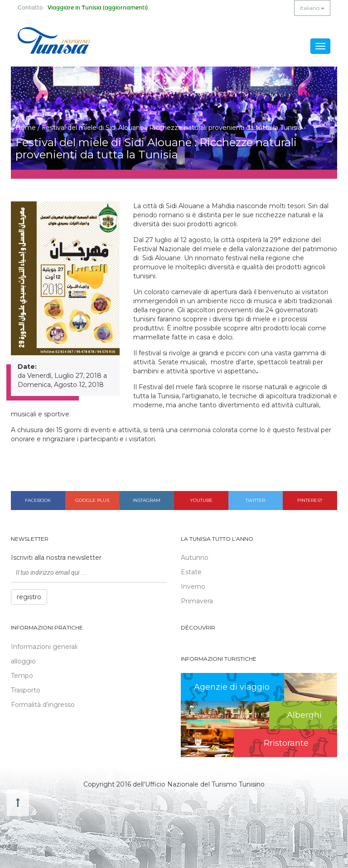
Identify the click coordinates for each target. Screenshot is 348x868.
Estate (191, 572)
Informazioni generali (44, 647)
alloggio (23, 661)
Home (26, 128)
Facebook (38, 500)
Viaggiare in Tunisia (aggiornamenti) (98, 8)
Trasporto (26, 690)
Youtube (201, 500)
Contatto (30, 8)
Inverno (193, 587)
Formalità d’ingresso (43, 705)
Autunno (195, 558)
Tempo (22, 676)
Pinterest (310, 500)
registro (29, 597)
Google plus (92, 500)
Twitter (255, 500)
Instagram (147, 500)
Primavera (197, 601)
